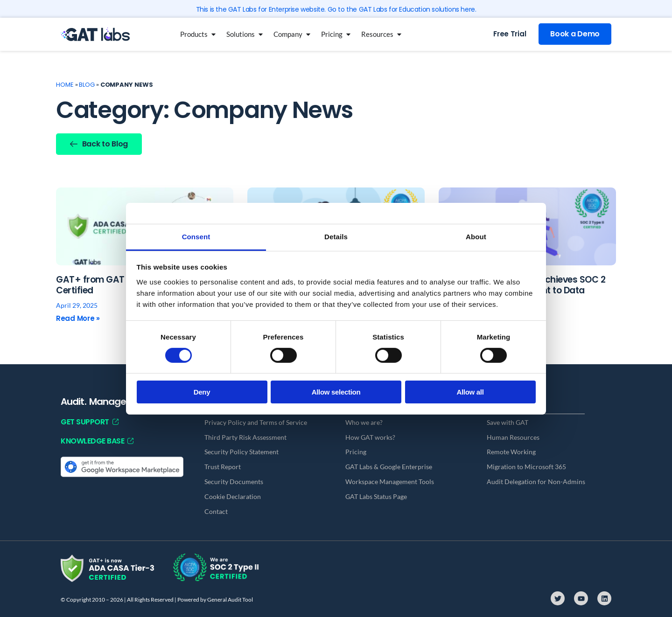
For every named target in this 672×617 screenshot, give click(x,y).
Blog (87, 85)
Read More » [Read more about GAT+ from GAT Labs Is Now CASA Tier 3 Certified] (78, 318)
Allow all (470, 392)
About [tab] (476, 236)
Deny (202, 392)
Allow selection (336, 392)
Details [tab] (336, 236)
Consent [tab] (196, 236)
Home (65, 85)
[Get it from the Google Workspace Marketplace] (122, 466)
